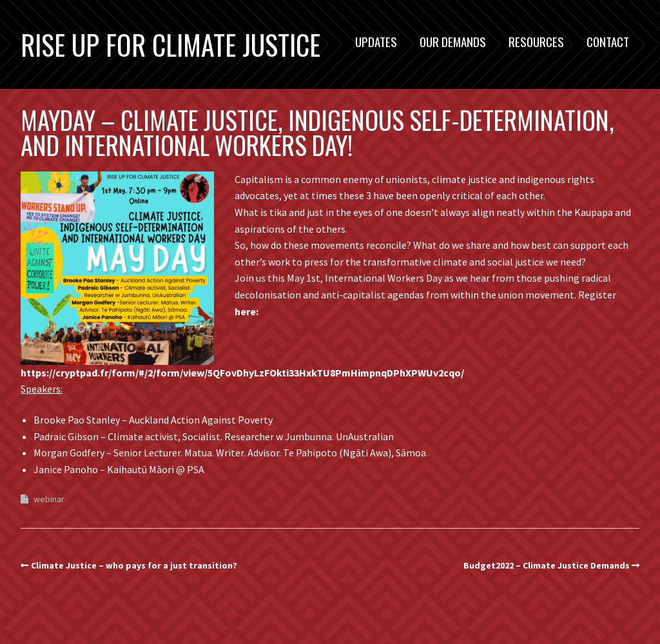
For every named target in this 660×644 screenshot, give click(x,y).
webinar (49, 499)
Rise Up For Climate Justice (170, 44)
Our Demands (453, 41)
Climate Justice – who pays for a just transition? (134, 565)
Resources (536, 41)
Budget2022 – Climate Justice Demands (547, 565)
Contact (608, 41)
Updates (376, 41)
